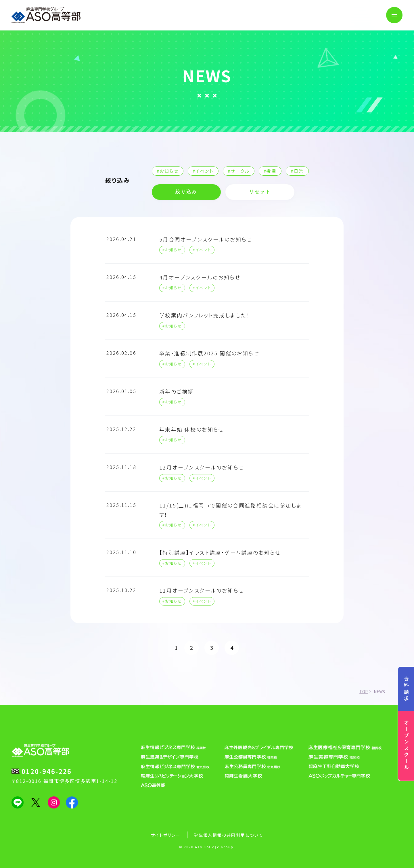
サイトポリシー (166, 835)
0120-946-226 (47, 771)
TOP (364, 691)
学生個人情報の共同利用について (228, 835)
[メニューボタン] (394, 15)
